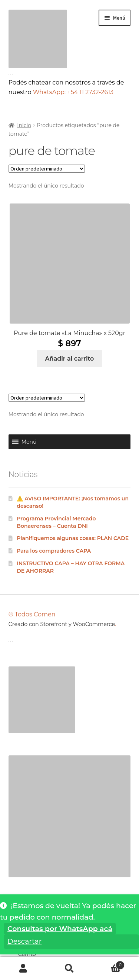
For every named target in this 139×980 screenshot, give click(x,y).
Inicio (24, 125)
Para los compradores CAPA (54, 551)
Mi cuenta (23, 969)
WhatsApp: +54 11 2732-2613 (74, 92)
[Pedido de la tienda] (47, 169)
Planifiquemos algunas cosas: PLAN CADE (73, 538)
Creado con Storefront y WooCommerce (62, 624)
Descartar (24, 941)
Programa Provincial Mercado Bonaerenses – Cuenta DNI (56, 522)
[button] (29, 442)
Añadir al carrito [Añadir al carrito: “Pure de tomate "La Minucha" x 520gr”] (70, 359)
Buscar (69, 969)
